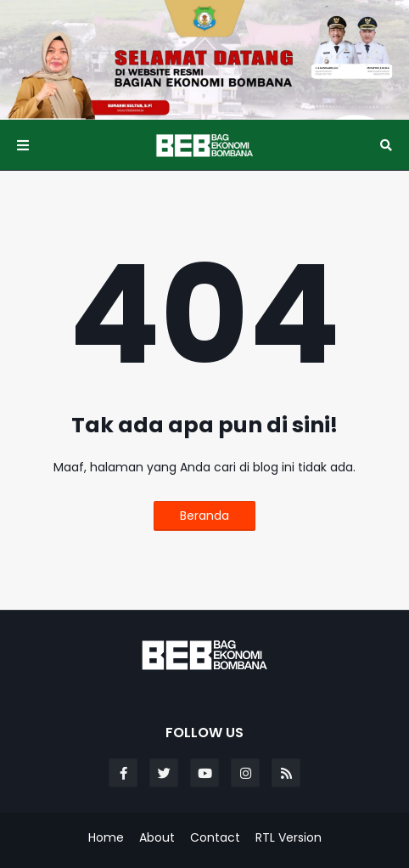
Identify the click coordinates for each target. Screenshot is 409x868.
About (157, 838)
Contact (215, 838)
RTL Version (289, 838)
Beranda (204, 516)
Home (106, 838)
